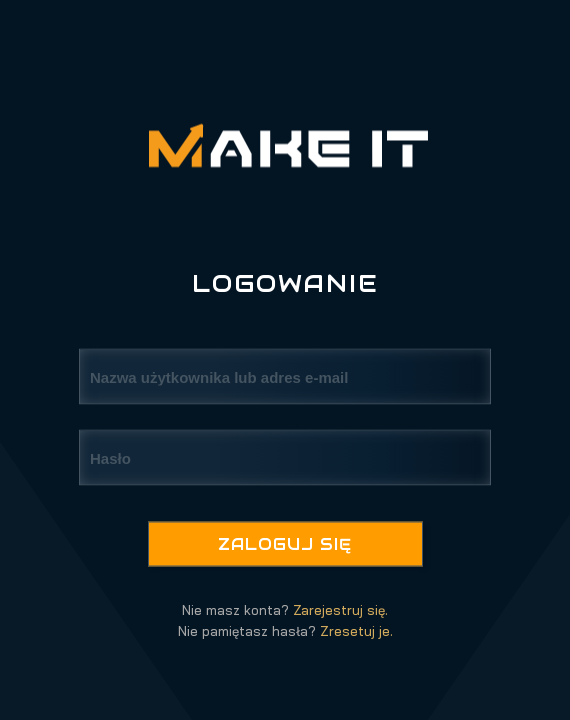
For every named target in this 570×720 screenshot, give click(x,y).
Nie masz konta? (285, 610)
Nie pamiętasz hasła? (285, 631)
